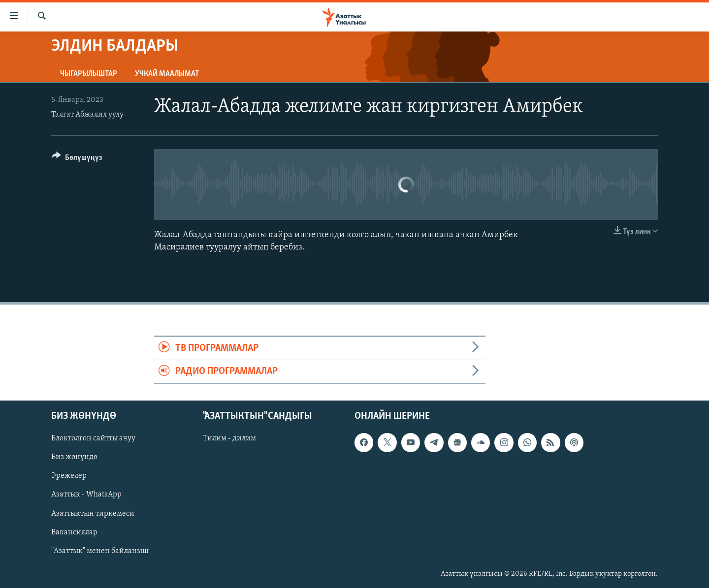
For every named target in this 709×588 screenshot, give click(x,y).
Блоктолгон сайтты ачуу (93, 438)
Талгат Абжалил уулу (87, 115)
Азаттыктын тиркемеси (93, 513)
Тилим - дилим (229, 438)
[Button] (77, 159)
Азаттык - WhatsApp (86, 495)
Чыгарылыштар (89, 74)
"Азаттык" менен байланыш (100, 551)
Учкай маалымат (167, 74)
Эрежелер (69, 476)
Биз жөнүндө (74, 457)
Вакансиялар (74, 532)
